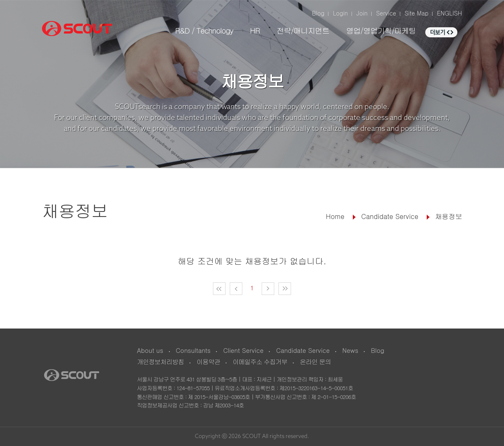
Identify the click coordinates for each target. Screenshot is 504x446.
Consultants (193, 350)
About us (150, 350)
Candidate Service (303, 350)
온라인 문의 (315, 361)
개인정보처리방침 (160, 361)
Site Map (416, 13)
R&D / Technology (204, 30)
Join (362, 13)
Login (340, 13)
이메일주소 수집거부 (260, 361)
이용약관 (208, 361)
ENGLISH (449, 13)
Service (386, 13)
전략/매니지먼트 (303, 30)
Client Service (243, 350)
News (350, 350)
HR (255, 30)
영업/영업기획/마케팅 (381, 30)
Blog (318, 13)
